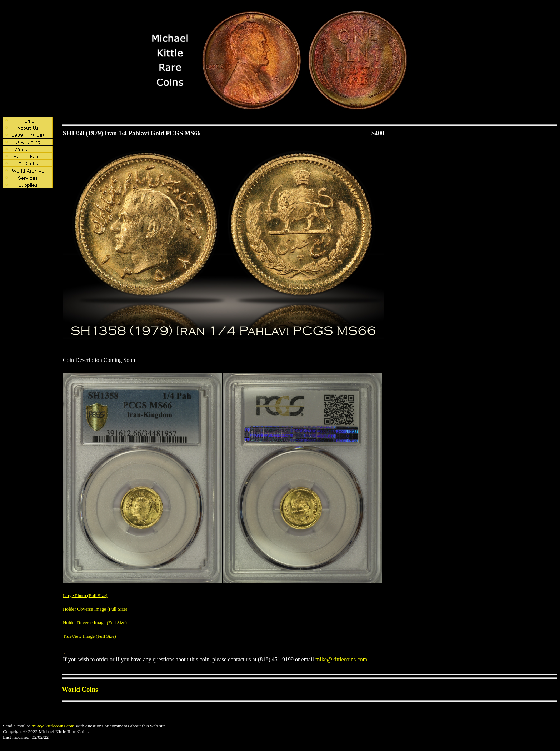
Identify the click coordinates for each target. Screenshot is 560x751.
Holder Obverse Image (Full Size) (95, 609)
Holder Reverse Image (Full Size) (95, 623)
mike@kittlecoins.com (341, 659)
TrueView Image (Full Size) (89, 636)
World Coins (80, 689)
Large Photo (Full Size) (85, 595)
